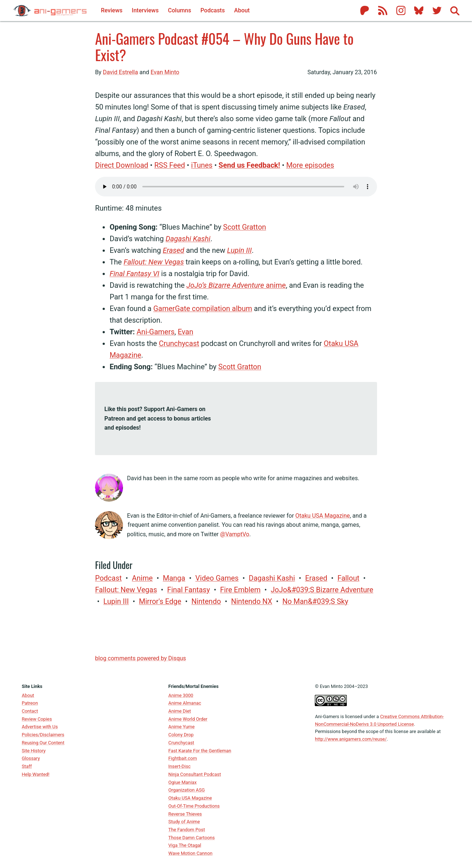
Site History (34, 751)
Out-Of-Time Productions (194, 806)
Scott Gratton (245, 227)
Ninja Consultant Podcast (195, 774)
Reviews (112, 10)
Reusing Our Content (43, 743)
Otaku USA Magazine (323, 516)
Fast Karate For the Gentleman (200, 751)
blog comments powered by (140, 658)
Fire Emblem (240, 590)
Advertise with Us (40, 727)
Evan (185, 332)
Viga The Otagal (185, 845)
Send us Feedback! (249, 165)
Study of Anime (184, 822)
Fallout (348, 578)
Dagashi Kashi (188, 239)
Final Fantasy (189, 590)
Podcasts (213, 10)
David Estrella (121, 72)
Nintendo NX (252, 601)
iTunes (202, 165)
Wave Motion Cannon (191, 853)
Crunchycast (179, 343)
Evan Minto (165, 72)
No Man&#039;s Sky (315, 601)
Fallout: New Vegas (154, 262)
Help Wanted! (36, 774)
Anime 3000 (181, 695)
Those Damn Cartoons (192, 838)
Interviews (145, 10)
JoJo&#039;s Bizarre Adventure (322, 590)
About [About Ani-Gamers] (242, 10)
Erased (173, 250)
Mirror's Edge (160, 601)
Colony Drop (181, 735)
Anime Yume (182, 727)
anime (236, 285)
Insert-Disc (180, 766)
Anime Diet (180, 711)
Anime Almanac (185, 703)
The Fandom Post (187, 830)
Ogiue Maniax (183, 782)
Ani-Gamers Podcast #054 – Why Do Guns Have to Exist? (224, 46)
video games (217, 578)
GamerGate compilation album (203, 308)
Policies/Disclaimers (43, 735)
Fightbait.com (183, 758)
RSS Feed (170, 165)
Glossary (31, 758)
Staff (27, 766)
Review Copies (37, 719)
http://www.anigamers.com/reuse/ (351, 739)
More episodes (310, 165)
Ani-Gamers (155, 332)
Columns (180, 10)
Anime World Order (188, 719)
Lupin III (239, 250)
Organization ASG (187, 790)
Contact (30, 711)
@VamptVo (235, 534)
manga (174, 578)
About (28, 695)
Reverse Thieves (185, 814)
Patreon (30, 703)
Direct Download (122, 165)
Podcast (108, 578)
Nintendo (206, 601)
